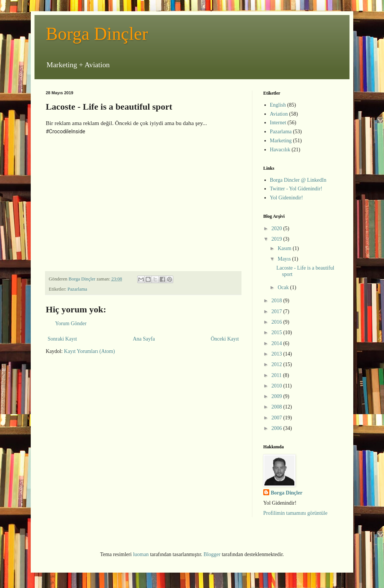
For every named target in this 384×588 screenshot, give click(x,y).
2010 (277, 386)
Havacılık (280, 150)
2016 (277, 322)
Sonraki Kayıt (62, 339)
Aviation (279, 114)
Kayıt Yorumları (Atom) (90, 351)
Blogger (212, 554)
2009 (277, 396)
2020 (277, 228)
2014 (277, 343)
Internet (278, 123)
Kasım (285, 248)
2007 (277, 418)
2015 (277, 332)
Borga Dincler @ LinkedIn (298, 180)
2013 (277, 354)
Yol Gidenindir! (286, 198)
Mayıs (285, 259)
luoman (141, 554)
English (278, 105)
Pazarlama (77, 289)
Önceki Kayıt (225, 339)
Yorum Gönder (71, 323)
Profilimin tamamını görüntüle (295, 513)
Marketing (281, 141)
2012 (277, 364)
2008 (277, 407)
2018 (277, 301)
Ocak (284, 287)
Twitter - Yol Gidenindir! (296, 189)
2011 (277, 375)
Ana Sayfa (144, 339)
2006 (277, 428)
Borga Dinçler (97, 34)
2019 (277, 239)
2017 (277, 311)
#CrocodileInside (65, 131)
